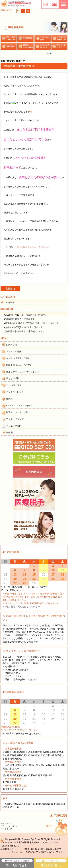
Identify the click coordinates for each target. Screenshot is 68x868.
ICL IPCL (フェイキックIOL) (20, 406)
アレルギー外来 (14, 385)
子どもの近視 (13, 379)
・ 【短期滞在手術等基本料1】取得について (22, 332)
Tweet (49, 54)
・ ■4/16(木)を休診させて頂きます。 (19, 319)
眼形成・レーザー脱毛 (17, 412)
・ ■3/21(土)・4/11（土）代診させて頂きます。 (24, 315)
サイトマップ (7, 829)
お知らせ (10, 302)
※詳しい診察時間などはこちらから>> (21, 607)
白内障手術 (12, 345)
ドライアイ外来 (14, 352)
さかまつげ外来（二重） (18, 358)
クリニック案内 (14, 426)
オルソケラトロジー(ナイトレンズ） (24, 372)
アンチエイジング (15, 419)
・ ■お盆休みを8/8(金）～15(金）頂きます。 (23, 327)
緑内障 (9, 399)
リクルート (6, 824)
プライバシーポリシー (10, 826)
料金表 (9, 433)
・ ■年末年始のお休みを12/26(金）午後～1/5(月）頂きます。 (31, 323)
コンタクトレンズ (15, 392)
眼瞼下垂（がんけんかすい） (20, 365)
